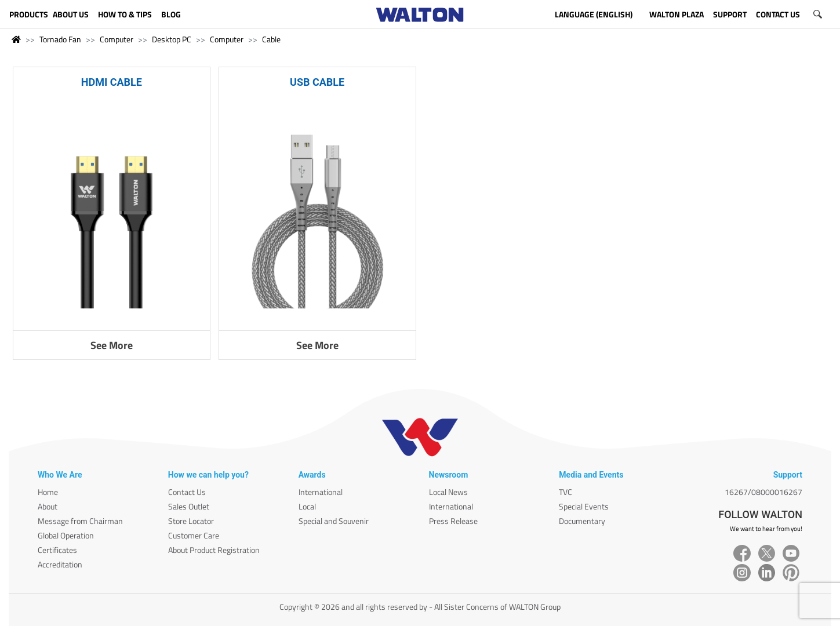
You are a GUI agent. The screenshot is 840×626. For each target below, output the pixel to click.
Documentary (582, 521)
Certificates (57, 550)
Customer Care (194, 535)
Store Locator (191, 521)
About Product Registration (214, 550)
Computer (117, 39)
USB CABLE (317, 82)
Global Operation (66, 535)
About (48, 506)
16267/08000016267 (763, 492)
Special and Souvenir (334, 521)
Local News (448, 492)
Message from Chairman (80, 521)
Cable (271, 39)
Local (307, 506)
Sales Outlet (189, 506)
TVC (566, 492)
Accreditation (60, 564)
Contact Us (187, 492)
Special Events (584, 506)
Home (48, 492)
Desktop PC (172, 39)
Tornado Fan (60, 39)
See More (112, 345)
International (321, 492)
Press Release (453, 521)
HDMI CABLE (112, 82)
